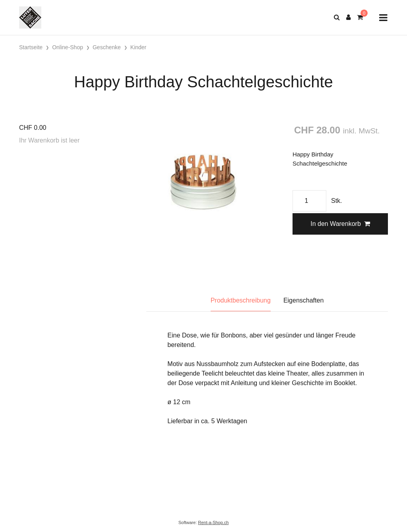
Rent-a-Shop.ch (213, 522)
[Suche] (337, 17)
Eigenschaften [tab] (303, 300)
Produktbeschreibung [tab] (241, 300)
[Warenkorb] (360, 17)
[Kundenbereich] (348, 17)
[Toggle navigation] (383, 18)
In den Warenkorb (340, 224)
